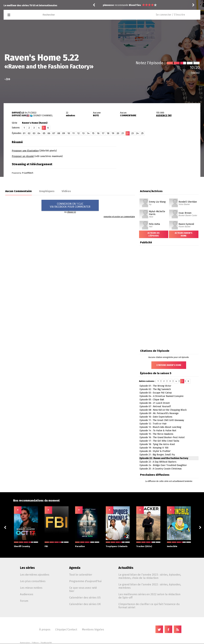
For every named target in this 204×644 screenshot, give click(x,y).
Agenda (75, 568)
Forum (24, 601)
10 (69, 133)
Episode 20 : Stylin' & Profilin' (155, 451)
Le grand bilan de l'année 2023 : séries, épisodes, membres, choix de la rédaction (150, 576)
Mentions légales (93, 629)
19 (113, 133)
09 (64, 133)
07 (54, 133)
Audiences (27, 594)
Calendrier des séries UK (85, 604)
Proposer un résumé (23, 156)
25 (142, 133)
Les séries (27, 568)
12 (78, 133)
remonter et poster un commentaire (119, 217)
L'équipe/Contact (66, 629)
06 (49, 133)
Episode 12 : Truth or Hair (153, 424)
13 (83, 133)
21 (123, 133)
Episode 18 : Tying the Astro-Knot (157, 444)
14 (88, 133)
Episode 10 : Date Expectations (156, 417)
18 (108, 133)
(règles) (195, 73)
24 (137, 133)
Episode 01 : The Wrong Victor (155, 386)
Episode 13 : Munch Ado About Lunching (160, 427)
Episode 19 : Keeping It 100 (154, 448)
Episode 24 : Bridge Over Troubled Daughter (163, 465)
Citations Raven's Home (169, 365)
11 (73, 133)
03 (34, 133)
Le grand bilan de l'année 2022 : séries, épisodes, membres (150, 586)
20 (118, 133)
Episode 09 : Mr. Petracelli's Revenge (159, 413)
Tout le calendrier (81, 575)
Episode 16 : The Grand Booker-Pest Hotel (162, 437)
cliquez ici (71, 212)
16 (98, 133)
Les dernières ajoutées (35, 575)
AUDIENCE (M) (164, 116)
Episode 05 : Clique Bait (152, 400)
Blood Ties (135, 5)
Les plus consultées (33, 581)
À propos (45, 629)
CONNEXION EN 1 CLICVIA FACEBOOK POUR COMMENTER (70, 205)
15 (93, 133)
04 (39, 133)
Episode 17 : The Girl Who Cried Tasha (159, 441)
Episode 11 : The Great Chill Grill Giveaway (162, 420)
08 (59, 133)
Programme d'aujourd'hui (85, 581)
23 (133, 133)
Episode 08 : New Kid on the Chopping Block (163, 410)
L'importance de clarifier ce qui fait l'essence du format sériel (149, 606)
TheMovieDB (46, 643)
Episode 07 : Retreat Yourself (155, 406)
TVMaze (35, 643)
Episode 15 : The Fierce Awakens (156, 434)
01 (24, 133)
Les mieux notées (31, 588)
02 (29, 133)
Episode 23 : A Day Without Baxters (158, 462)
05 (44, 133)
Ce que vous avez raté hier (83, 589)
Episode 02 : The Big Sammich (155, 389)
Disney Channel (43, 116)
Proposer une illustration (25, 151)
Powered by (22, 173)
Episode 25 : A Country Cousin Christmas (161, 469)
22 (128, 133)
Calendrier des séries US (85, 597)
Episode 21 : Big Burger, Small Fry (157, 455)
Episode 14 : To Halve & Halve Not (158, 431)
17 (103, 133)
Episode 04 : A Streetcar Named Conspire (162, 396)
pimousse (108, 5)
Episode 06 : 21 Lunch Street (155, 403)
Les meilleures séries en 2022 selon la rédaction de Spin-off (149, 596)
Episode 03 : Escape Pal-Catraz (156, 393)
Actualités (126, 568)
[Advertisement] (162, 159)
